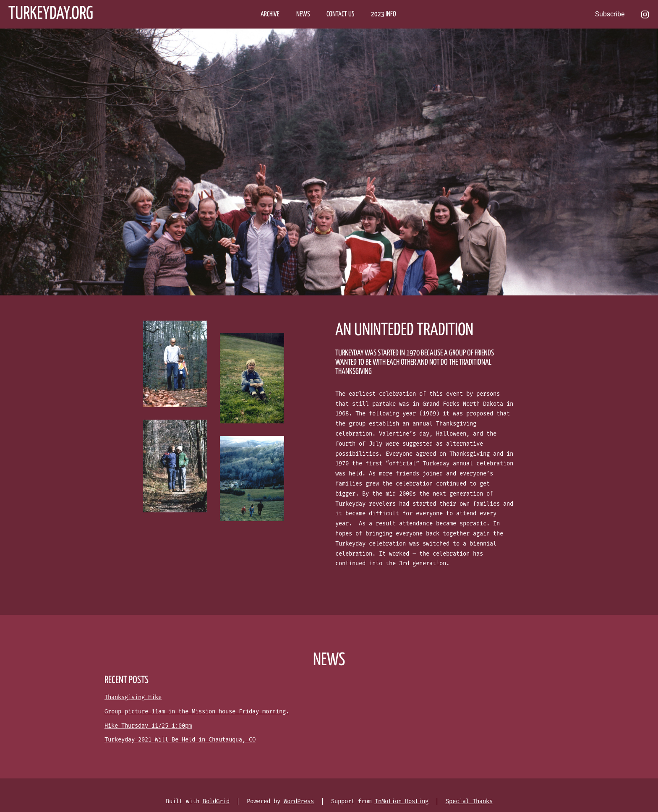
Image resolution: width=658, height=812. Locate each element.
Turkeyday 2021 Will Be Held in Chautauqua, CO (180, 740)
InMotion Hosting (402, 801)
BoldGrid (216, 801)
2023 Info (384, 14)
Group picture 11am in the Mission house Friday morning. (197, 711)
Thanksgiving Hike (133, 697)
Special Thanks (469, 801)
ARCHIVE (270, 14)
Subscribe (610, 14)
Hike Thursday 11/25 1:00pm (148, 726)
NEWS (303, 14)
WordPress (299, 801)
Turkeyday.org (51, 14)
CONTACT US (340, 14)
